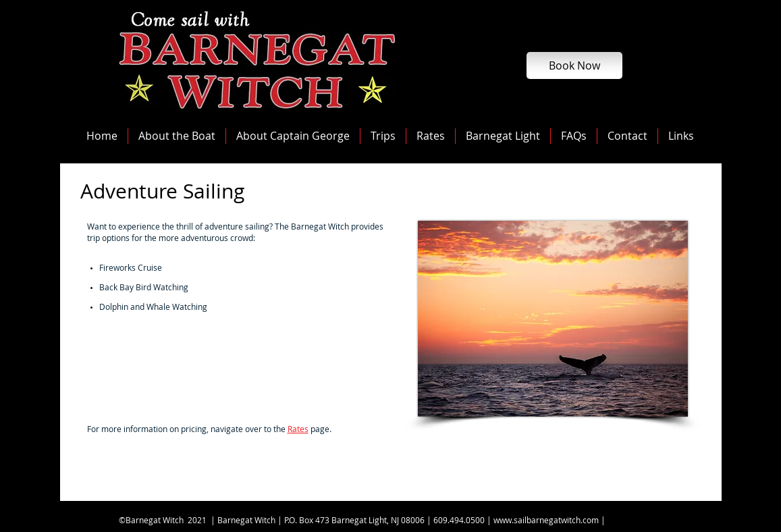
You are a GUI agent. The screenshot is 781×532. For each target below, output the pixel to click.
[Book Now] (574, 65)
